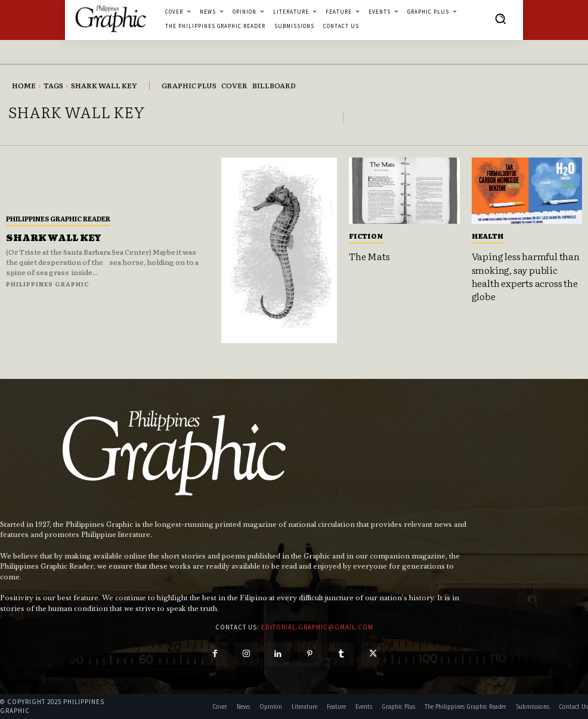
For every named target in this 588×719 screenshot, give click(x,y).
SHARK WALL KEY (53, 238)
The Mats (369, 256)
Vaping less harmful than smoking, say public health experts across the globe (526, 276)
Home (24, 85)
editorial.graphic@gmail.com (317, 627)
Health (488, 236)
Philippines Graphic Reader (58, 218)
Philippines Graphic (48, 284)
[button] (500, 18)
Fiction (366, 236)
